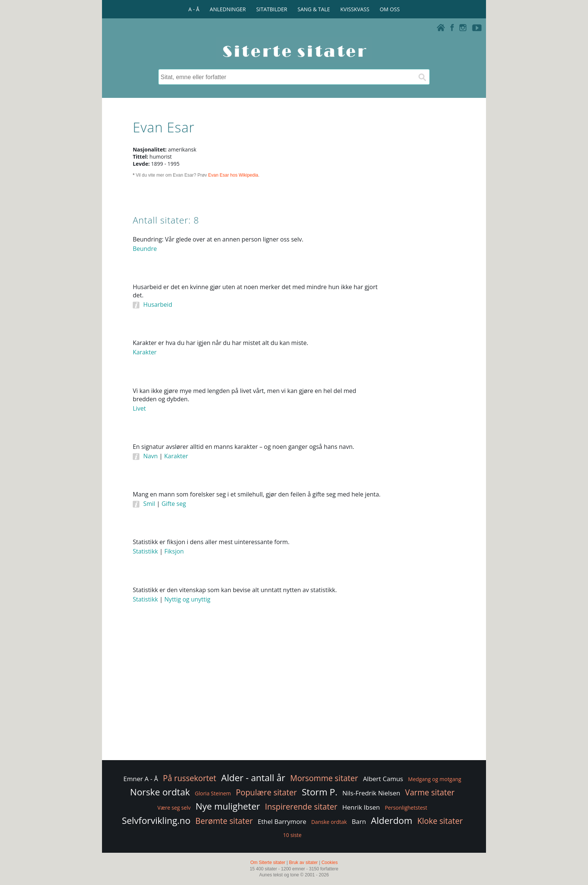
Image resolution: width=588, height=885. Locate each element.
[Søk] (422, 77)
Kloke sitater (440, 821)
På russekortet (190, 778)
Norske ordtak (160, 792)
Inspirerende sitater (301, 807)
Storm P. (320, 792)
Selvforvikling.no (156, 820)
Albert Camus (383, 779)
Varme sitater (430, 792)
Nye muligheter (228, 806)
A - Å (194, 9)
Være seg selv (174, 808)
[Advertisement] (421, 349)
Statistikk (145, 551)
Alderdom (392, 820)
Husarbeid (158, 304)
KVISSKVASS (355, 9)
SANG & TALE (314, 9)
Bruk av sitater (304, 862)
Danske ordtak (329, 822)
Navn (151, 456)
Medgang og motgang (435, 779)
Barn (359, 821)
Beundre (145, 249)
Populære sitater (266, 792)
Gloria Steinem (213, 793)
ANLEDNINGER (228, 9)
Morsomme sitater (324, 778)
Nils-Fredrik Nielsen (371, 793)
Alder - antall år (253, 778)
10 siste (292, 835)
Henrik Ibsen (361, 807)
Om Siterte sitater (268, 862)
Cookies (329, 862)
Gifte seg (174, 504)
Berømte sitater (224, 821)
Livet (139, 408)
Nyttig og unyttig (187, 599)
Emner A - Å (141, 779)
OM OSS (389, 9)
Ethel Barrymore (282, 821)
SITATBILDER (272, 9)
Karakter (145, 352)
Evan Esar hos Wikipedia (233, 175)
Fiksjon (174, 551)
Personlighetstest (406, 808)
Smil (149, 504)
